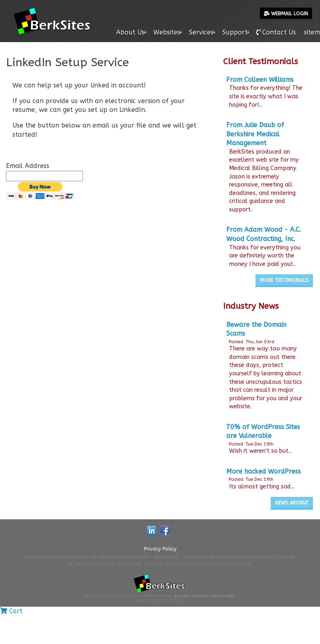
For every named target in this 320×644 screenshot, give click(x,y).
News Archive (292, 503)
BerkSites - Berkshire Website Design (204, 596)
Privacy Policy (160, 549)
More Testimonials (284, 280)
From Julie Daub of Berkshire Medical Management (255, 134)
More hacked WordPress (264, 471)
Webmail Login (286, 14)
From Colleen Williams (260, 80)
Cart (11, 611)
